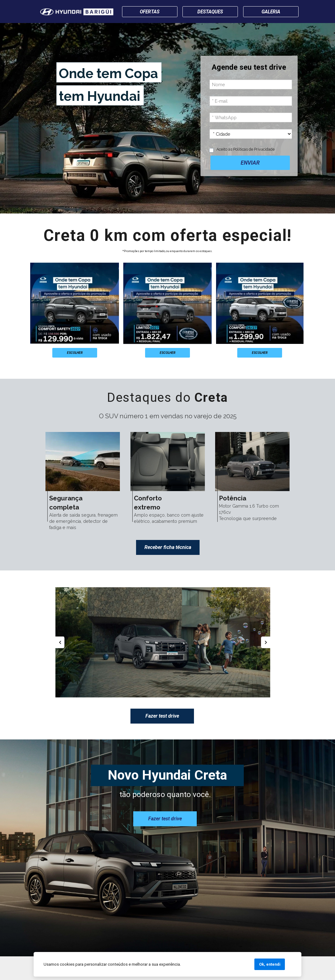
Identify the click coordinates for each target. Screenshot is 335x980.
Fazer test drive (162, 716)
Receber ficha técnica (168, 547)
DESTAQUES (210, 12)
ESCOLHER (75, 352)
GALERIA (271, 12)
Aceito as (245, 149)
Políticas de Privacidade (254, 149)
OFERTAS (150, 12)
